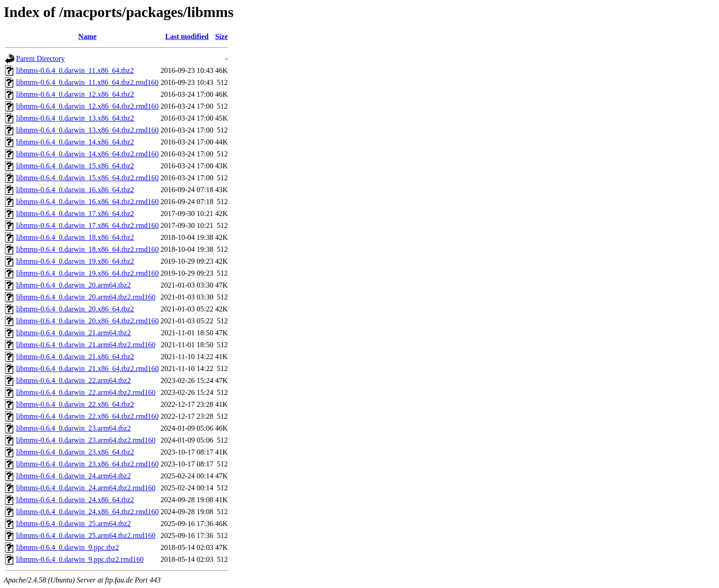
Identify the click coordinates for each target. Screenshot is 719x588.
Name (88, 36)
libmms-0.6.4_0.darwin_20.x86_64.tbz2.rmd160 (87, 321)
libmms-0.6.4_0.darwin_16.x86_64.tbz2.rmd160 (87, 202)
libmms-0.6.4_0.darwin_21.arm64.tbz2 (73, 333)
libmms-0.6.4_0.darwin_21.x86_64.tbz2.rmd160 (87, 369)
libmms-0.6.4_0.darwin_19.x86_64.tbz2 (75, 261)
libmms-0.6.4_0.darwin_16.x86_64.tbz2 (75, 190)
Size (221, 36)
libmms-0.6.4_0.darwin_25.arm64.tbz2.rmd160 (86, 535)
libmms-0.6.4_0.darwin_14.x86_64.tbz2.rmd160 (87, 154)
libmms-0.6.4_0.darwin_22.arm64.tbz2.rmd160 (86, 392)
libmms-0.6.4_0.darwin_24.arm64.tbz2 (73, 476)
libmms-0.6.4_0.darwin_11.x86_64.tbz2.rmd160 (87, 82)
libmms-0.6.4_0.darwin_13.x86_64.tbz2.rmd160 (87, 130)
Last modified (187, 36)
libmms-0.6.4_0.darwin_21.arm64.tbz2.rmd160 (86, 345)
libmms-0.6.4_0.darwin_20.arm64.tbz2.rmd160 (86, 297)
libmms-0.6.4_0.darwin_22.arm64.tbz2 (73, 380)
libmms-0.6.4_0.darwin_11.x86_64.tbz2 (75, 70)
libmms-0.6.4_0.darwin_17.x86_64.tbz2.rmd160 (87, 225)
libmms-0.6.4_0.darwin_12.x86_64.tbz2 (75, 94)
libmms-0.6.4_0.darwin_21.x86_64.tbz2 (75, 357)
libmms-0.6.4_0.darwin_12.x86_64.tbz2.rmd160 (87, 106)
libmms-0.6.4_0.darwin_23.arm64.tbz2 (73, 428)
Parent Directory (40, 58)
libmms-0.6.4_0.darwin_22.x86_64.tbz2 (75, 404)
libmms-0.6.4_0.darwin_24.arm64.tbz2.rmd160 (86, 488)
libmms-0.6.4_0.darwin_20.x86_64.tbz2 (75, 309)
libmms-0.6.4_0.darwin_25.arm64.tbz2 (73, 524)
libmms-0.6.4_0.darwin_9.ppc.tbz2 (67, 547)
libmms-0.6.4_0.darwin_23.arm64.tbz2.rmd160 (86, 440)
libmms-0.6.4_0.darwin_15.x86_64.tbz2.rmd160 (87, 178)
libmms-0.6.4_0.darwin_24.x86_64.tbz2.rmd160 (87, 512)
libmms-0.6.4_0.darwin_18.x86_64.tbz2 (75, 237)
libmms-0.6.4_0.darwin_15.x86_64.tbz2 (75, 166)
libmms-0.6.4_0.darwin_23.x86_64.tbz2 (75, 452)
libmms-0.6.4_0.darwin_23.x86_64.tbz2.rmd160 (87, 464)
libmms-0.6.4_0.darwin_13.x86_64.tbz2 (75, 118)
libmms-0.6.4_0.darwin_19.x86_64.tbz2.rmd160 (87, 273)
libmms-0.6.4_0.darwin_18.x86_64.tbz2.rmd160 (87, 249)
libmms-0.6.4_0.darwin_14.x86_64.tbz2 (75, 142)
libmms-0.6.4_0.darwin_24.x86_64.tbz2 (75, 500)
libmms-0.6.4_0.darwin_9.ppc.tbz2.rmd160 (80, 559)
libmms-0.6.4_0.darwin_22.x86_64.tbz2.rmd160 (87, 416)
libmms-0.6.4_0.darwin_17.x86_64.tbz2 (75, 214)
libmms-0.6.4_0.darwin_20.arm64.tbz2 (73, 285)
